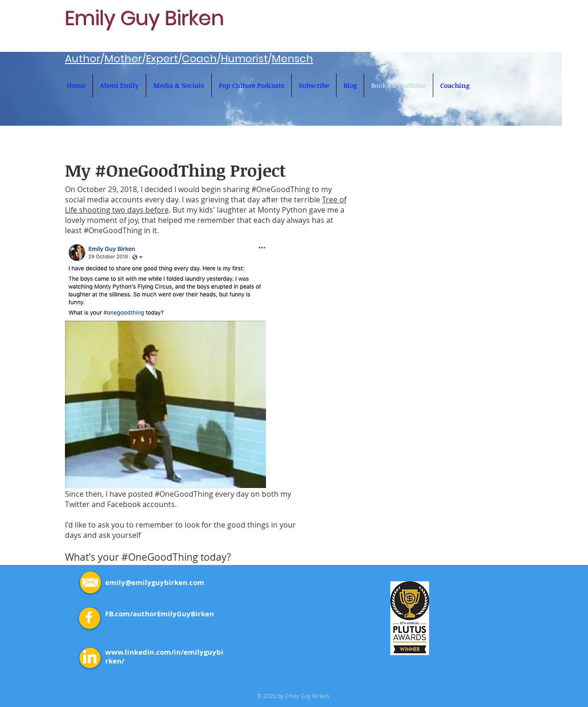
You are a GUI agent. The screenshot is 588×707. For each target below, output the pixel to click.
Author (83, 59)
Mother (123, 59)
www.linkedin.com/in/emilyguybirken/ (164, 657)
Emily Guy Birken (145, 18)
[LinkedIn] (90, 658)
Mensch (292, 59)
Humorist (244, 59)
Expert (162, 59)
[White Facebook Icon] (89, 617)
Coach (199, 59)
